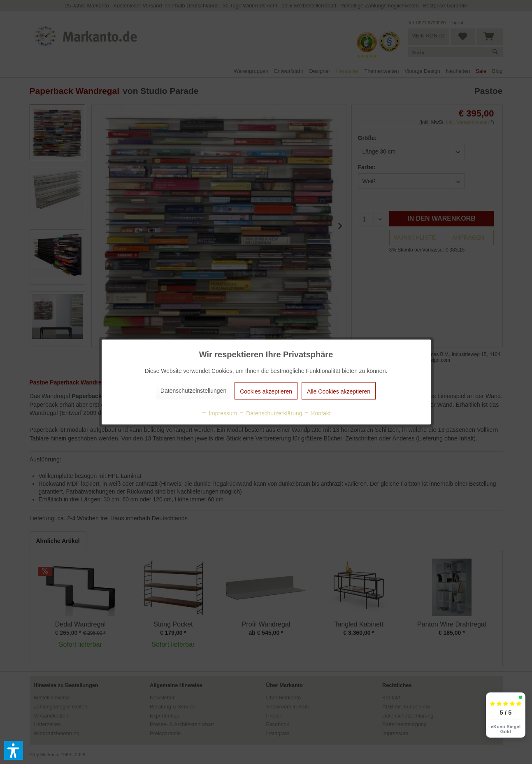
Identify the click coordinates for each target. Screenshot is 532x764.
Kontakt (317, 413)
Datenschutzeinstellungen (193, 391)
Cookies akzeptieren (266, 391)
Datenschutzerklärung (270, 413)
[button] (14, 750)
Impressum (219, 413)
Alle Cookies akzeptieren (339, 391)
